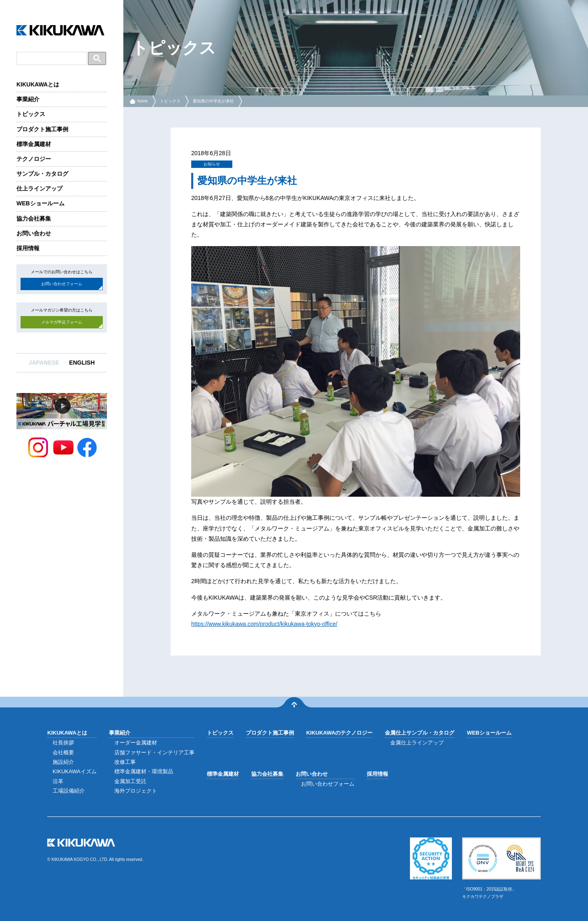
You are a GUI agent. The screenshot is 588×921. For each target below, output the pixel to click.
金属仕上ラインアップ (417, 743)
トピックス (31, 114)
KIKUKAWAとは (38, 84)
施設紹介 (63, 762)
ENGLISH (82, 363)
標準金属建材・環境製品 (144, 771)
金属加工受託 (130, 781)
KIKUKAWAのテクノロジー (340, 733)
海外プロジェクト (136, 791)
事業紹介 (28, 99)
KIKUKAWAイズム (75, 771)
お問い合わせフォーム (62, 284)
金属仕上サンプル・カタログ (420, 733)
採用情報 (28, 248)
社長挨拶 (63, 743)
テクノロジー (34, 159)
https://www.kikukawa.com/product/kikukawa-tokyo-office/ (264, 624)
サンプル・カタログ (42, 174)
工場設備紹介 (69, 791)
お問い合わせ (34, 233)
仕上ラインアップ (39, 188)
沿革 (58, 781)
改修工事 (125, 762)
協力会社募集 (34, 219)
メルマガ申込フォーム (62, 322)
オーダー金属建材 (136, 743)
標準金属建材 (34, 144)
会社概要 (63, 752)
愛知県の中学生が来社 (213, 101)
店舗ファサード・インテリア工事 (154, 752)
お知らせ (212, 164)
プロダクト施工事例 (42, 129)
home (142, 101)
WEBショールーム (41, 203)
